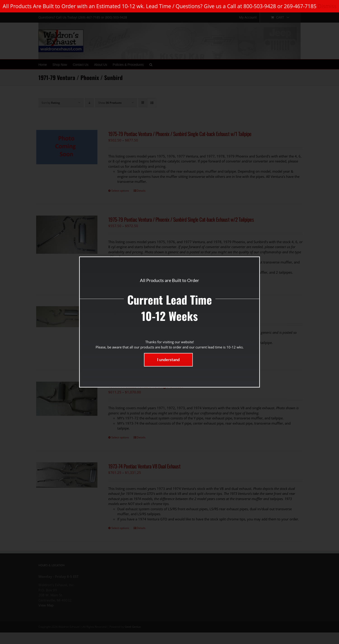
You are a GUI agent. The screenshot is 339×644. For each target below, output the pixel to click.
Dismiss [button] (327, 6)
